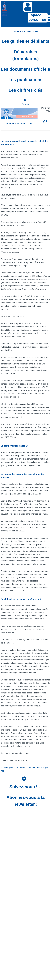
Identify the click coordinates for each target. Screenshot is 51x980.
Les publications (25, 80)
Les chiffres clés (26, 90)
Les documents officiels (26, 69)
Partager (25, 104)
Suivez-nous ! (25, 787)
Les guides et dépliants (26, 41)
